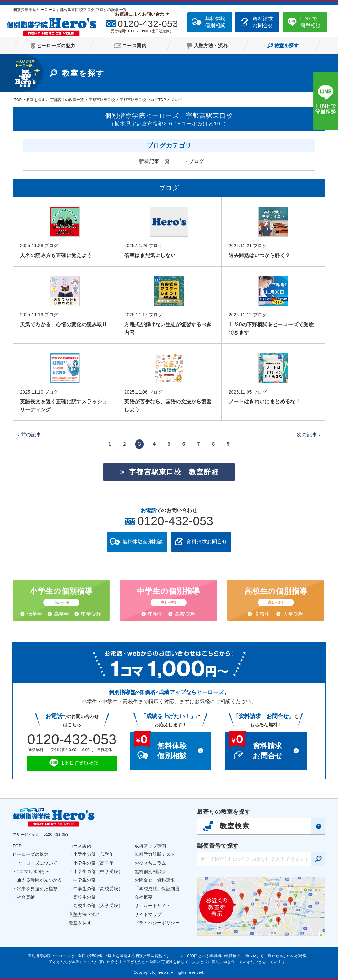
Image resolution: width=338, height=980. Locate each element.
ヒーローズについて (37, 863)
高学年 (62, 614)
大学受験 (293, 614)
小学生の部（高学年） (96, 863)
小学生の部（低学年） (96, 854)
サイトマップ (148, 914)
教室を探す (80, 923)
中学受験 (91, 614)
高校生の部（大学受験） (98, 906)
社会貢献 (26, 897)
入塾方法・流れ (85, 914)
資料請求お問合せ (263, 22)
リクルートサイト (153, 906)
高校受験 (185, 614)
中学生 (156, 614)
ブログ (196, 161)
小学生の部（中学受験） (98, 871)
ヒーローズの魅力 (31, 854)
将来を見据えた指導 (37, 889)
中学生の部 (84, 880)
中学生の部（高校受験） (98, 889)
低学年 (35, 614)
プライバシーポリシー (157, 923)
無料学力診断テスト (155, 854)
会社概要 (144, 897)
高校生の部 (84, 897)
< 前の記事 (29, 435)
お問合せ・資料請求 (155, 880)
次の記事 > (309, 435)
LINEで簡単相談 (310, 22)
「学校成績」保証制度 (157, 889)
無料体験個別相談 (215, 22)
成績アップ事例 (150, 846)
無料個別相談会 (150, 871)
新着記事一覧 (154, 161)
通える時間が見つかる (39, 880)
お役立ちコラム (150, 863)
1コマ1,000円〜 (33, 871)
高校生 (262, 614)
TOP (17, 846)
